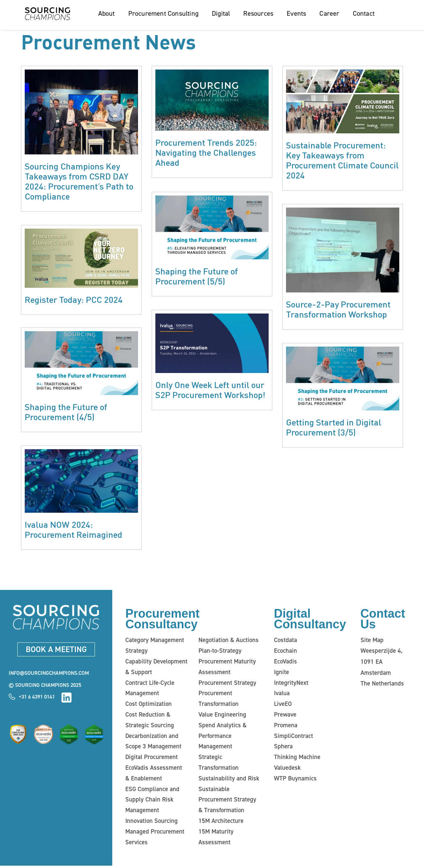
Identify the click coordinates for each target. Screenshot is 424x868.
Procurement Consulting (163, 13)
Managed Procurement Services (154, 839)
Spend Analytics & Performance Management (222, 737)
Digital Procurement (151, 759)
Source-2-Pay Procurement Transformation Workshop (338, 309)
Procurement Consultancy (162, 620)
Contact (364, 13)
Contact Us (383, 620)
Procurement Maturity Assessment (227, 668)
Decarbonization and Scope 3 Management (152, 743)
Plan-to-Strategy (220, 652)
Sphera (283, 748)
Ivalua (282, 695)
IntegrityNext (291, 684)
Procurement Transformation (218, 700)
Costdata (285, 641)
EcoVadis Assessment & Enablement (155, 775)
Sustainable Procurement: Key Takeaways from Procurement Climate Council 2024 (342, 160)
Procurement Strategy (227, 684)
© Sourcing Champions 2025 (45, 686)
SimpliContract (293, 737)
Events (296, 13)
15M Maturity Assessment (216, 839)
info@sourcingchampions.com (49, 674)
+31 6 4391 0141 (37, 698)
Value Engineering (221, 716)
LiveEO (283, 705)
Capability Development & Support (156, 668)
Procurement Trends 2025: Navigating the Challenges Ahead (206, 152)
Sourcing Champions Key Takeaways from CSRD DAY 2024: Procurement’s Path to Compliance (79, 181)
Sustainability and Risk (228, 780)
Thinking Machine (296, 759)
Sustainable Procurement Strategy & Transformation (229, 801)
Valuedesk (287, 769)
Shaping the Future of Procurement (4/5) (66, 412)
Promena (285, 727)
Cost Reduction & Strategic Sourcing (149, 721)
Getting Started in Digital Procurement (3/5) (334, 427)
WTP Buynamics (295, 780)
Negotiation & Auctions (228, 641)
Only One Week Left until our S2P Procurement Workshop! (210, 389)
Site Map (372, 641)
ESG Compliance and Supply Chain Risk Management (151, 801)
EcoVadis (285, 662)
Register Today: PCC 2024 (74, 299)
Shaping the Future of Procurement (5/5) (197, 275)
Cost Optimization (148, 705)
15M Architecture (220, 823)
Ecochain (285, 652)
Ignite (281, 673)
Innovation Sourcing (150, 823)
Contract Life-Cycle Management (150, 689)
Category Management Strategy (154, 646)
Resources (258, 13)
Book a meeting (56, 650)
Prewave (285, 716)
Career (329, 13)
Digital (221, 13)
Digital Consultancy (310, 620)
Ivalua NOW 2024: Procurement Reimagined (74, 530)
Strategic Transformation (218, 764)
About (107, 13)
